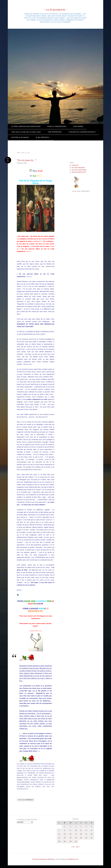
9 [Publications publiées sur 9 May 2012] (70, 830)
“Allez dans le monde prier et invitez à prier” (26, 132)
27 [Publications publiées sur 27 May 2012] (91, 838)
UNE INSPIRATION (55, 132)
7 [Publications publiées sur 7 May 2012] (59, 830)
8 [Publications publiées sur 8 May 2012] (65, 830)
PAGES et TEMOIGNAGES (57, 126)
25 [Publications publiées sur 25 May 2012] (81, 838)
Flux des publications (78, 168)
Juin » (78, 847)
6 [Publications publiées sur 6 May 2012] (91, 827)
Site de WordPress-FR (79, 172)
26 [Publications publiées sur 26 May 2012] (86, 838)
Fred (25, 163)
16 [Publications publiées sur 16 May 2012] (70, 834)
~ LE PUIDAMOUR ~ (55, 10)
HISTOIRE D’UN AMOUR (20, 137)
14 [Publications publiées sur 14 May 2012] (59, 834)
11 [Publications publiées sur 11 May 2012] (81, 830)
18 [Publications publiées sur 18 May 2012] (81, 834)
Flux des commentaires (79, 170)
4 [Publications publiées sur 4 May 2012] (81, 827)
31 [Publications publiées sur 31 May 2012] (76, 841)
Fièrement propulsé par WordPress (44, 859)
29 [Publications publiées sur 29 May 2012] (65, 841)
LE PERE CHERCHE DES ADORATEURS (26, 126)
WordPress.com (73, 859)
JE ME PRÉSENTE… (43, 137)
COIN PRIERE (78, 126)
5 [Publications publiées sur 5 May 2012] (86, 827)
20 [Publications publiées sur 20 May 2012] (91, 834)
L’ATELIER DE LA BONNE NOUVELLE (82, 132)
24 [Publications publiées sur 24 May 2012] (76, 838)
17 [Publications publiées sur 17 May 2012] (76, 834)
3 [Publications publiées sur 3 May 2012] (76, 827)
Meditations (29, 800)
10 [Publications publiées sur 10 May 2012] (76, 830)
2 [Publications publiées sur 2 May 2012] (70, 827)
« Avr (73, 847)
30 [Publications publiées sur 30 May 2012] (70, 841)
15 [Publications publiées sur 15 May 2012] (65, 834)
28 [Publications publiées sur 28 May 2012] (59, 841)
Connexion (75, 165)
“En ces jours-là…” (27, 160)
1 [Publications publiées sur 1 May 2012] (65, 827)
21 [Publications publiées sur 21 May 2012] (59, 838)
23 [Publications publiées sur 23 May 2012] (70, 838)
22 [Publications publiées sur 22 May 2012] (65, 838)
